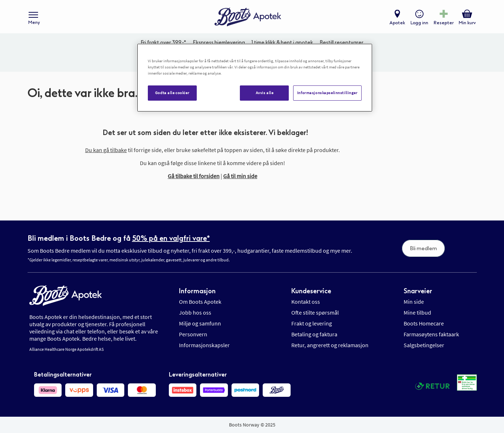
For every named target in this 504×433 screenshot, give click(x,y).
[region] (255, 78)
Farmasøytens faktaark (431, 334)
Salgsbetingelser (424, 345)
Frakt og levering (312, 323)
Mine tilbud (417, 312)
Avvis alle (265, 93)
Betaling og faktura (314, 334)
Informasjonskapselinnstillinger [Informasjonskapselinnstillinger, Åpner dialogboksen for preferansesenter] (327, 93)
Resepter (443, 24)
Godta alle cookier (172, 93)
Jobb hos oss (195, 312)
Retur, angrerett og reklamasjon (330, 345)
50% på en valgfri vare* (171, 238)
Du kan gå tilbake (106, 153)
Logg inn (419, 24)
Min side (414, 302)
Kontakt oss (306, 302)
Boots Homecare (424, 323)
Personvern (193, 334)
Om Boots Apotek (200, 302)
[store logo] (248, 18)
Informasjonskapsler (204, 345)
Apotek (397, 24)
